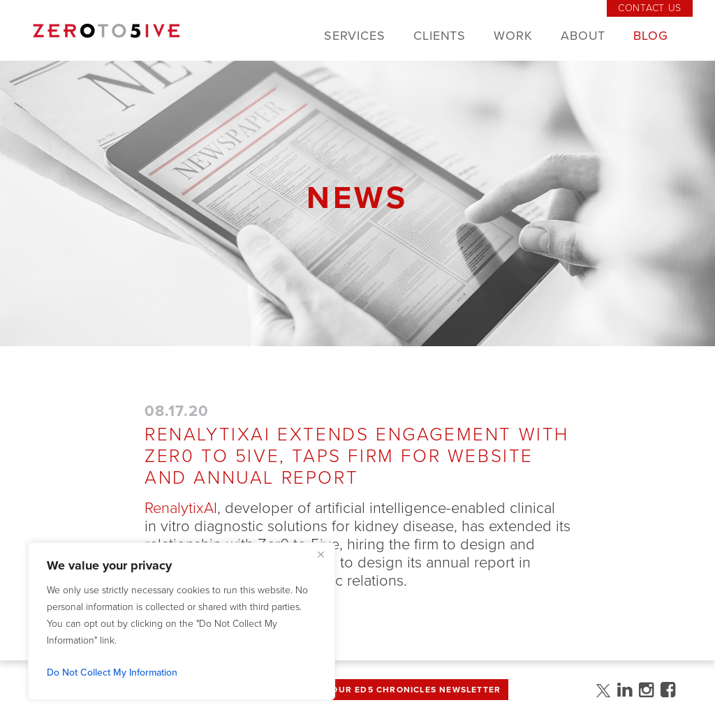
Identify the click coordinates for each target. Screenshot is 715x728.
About (583, 36)
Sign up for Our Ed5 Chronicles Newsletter (384, 690)
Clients (440, 36)
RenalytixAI (181, 508)
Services (355, 36)
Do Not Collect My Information (112, 673)
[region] (182, 621)
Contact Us (650, 8)
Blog (651, 36)
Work (513, 36)
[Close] (320, 554)
